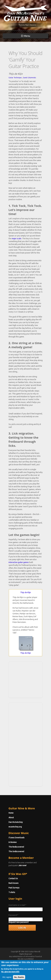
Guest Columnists (29, 78)
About (11, 818)
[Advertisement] (26, 679)
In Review (13, 842)
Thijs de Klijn (26, 592)
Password (13, 915)
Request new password (18, 922)
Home (11, 813)
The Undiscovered (16, 851)
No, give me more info (10, 974)
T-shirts (12, 892)
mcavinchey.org (15, 827)
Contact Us (13, 878)
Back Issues (14, 883)
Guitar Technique (15, 78)
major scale (17, 239)
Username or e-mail (17, 905)
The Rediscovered (16, 847)
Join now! (22, 865)
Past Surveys (14, 888)
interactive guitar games (19, 562)
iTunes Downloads (17, 838)
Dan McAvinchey (16, 822)
